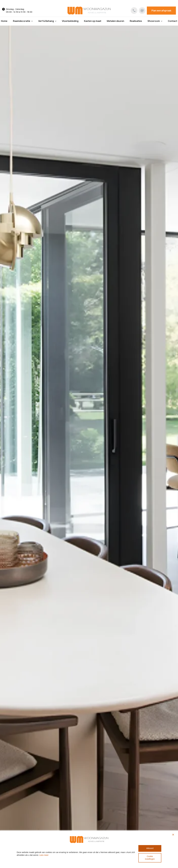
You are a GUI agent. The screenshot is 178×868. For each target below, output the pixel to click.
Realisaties (136, 21)
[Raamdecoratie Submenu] (33, 21)
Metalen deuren (115, 21)
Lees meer (44, 855)
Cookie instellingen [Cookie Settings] (150, 858)
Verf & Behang (46, 21)
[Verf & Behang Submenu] (56, 21)
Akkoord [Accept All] (150, 848)
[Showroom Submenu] (162, 21)
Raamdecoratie (22, 21)
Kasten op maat (93, 21)
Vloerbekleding (70, 21)
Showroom (154, 21)
